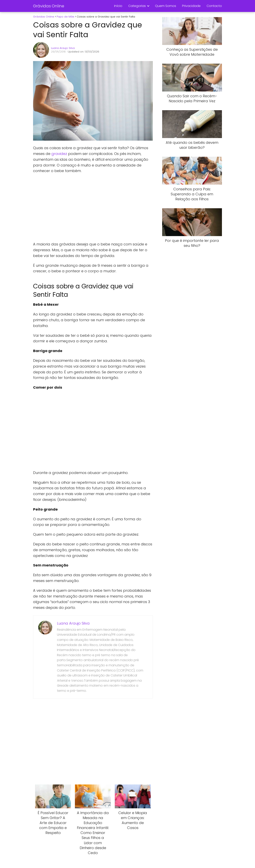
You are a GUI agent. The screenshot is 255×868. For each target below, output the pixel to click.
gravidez (59, 154)
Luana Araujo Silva (63, 48)
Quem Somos (166, 6)
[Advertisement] (93, 208)
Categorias (137, 6)
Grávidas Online (49, 6)
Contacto (214, 6)
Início (118, 6)
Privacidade (191, 6)
